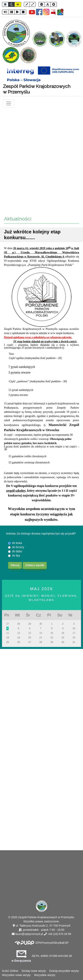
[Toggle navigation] (9, 103)
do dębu (17, 551)
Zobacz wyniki (35, 565)
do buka (17, 543)
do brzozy (18, 547)
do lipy (16, 555)
